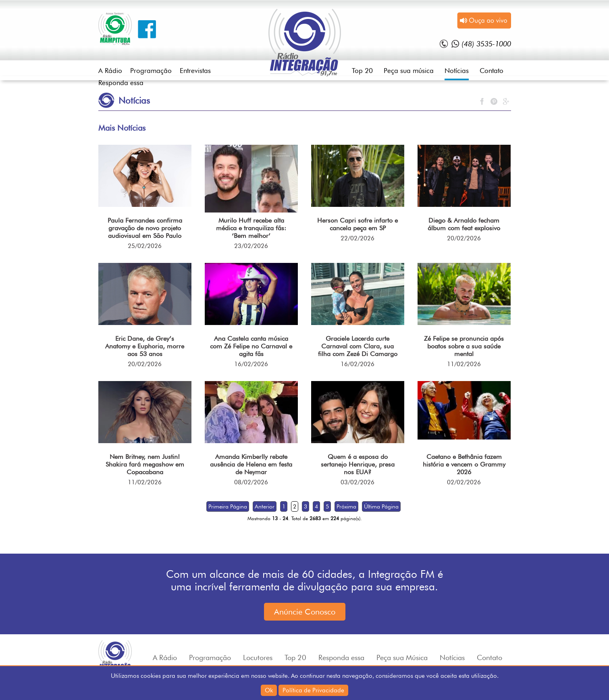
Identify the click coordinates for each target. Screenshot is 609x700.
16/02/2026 (251, 364)
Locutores (258, 657)
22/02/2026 (358, 238)
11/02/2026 (464, 364)
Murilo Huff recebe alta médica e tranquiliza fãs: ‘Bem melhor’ (251, 228)
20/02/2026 (464, 238)
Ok (269, 690)
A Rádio (110, 71)
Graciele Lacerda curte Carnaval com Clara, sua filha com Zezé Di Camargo (358, 346)
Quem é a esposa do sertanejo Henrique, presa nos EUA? (358, 464)
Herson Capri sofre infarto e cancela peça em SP (358, 224)
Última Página (381, 506)
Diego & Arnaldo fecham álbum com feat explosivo (464, 224)
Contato (492, 71)
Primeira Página (228, 506)
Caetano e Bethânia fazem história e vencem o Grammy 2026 (464, 464)
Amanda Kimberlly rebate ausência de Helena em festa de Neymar (251, 464)
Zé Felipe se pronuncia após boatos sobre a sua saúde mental (464, 346)
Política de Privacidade (313, 690)
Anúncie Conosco (305, 612)
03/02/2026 (358, 482)
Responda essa (121, 83)
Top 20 (362, 71)
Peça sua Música (402, 657)
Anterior (265, 506)
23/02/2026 (251, 246)
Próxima (346, 506)
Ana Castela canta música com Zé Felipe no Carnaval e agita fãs (251, 346)
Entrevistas (195, 71)
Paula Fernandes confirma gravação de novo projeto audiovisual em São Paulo (145, 228)
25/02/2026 (145, 246)
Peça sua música (409, 71)
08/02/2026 (251, 482)
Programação (151, 71)
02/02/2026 (464, 482)
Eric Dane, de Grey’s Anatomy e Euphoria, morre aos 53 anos (145, 346)
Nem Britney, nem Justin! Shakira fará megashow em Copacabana (145, 464)
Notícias (457, 71)
